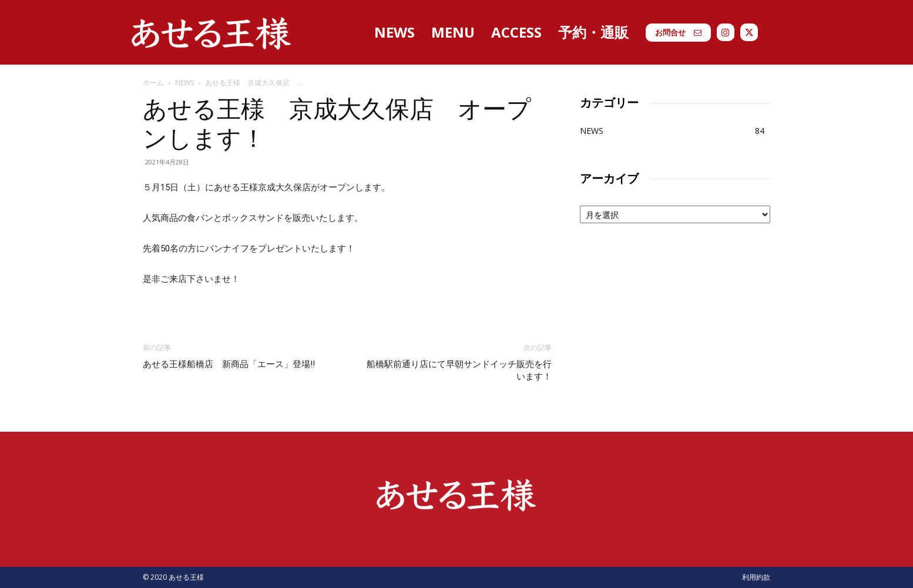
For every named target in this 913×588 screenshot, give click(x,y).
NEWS (184, 83)
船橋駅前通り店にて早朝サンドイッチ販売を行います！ (459, 370)
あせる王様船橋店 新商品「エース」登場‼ (229, 364)
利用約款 (756, 577)
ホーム (153, 83)
